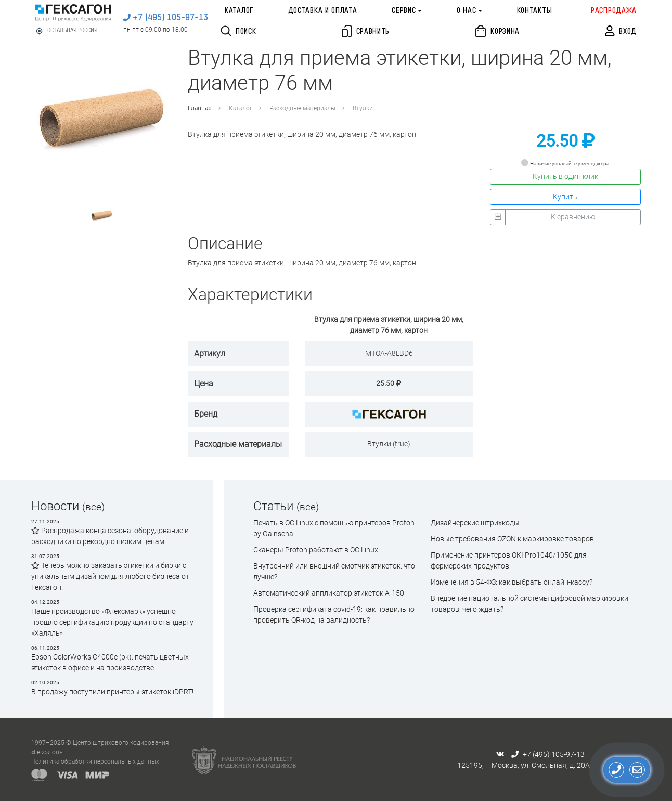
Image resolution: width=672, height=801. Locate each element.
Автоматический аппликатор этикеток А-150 (329, 593)
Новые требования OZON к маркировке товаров (512, 539)
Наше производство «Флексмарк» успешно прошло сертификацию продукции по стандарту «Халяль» (112, 622)
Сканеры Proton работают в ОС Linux (316, 550)
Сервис (404, 11)
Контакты (535, 11)
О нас (467, 11)
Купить (565, 197)
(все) (93, 507)
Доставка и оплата (323, 11)
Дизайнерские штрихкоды (475, 523)
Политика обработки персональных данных (95, 761)
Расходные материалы (302, 108)
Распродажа (614, 11)
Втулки (363, 108)
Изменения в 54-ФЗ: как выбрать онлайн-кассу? (512, 582)
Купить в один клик (565, 176)
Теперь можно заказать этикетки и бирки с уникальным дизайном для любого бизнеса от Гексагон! (110, 576)
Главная (200, 108)
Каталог (239, 11)
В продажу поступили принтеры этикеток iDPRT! (112, 692)
